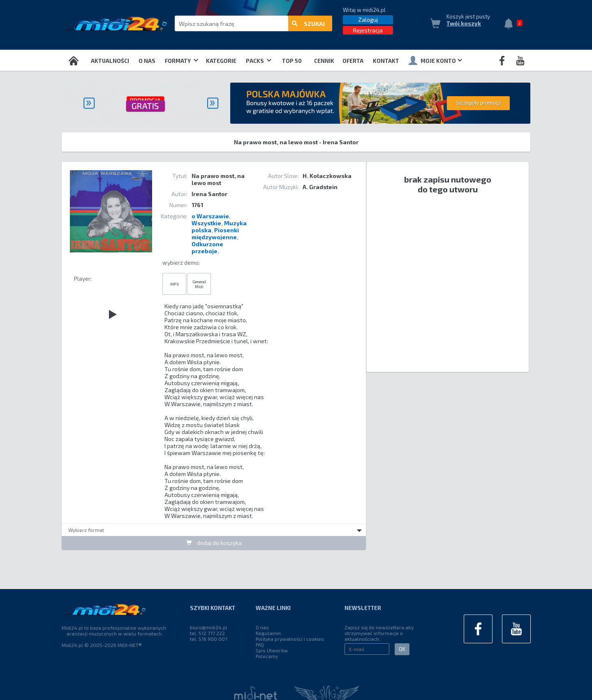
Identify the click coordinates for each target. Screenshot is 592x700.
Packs (259, 61)
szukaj (308, 24)
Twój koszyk (464, 23)
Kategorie (221, 61)
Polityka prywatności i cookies (290, 639)
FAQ (260, 645)
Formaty (182, 61)
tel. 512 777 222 (207, 633)
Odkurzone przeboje (207, 247)
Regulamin (268, 633)
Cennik (324, 61)
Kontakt (386, 61)
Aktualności (110, 61)
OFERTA (353, 61)
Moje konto (435, 60)
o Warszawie (210, 216)
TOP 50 (292, 61)
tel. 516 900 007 (209, 639)
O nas (147, 61)
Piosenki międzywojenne (215, 233)
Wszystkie (206, 223)
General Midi (199, 284)
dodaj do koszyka (214, 543)
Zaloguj (368, 20)
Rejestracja (368, 30)
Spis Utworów (272, 650)
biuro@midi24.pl (209, 627)
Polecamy (267, 656)
